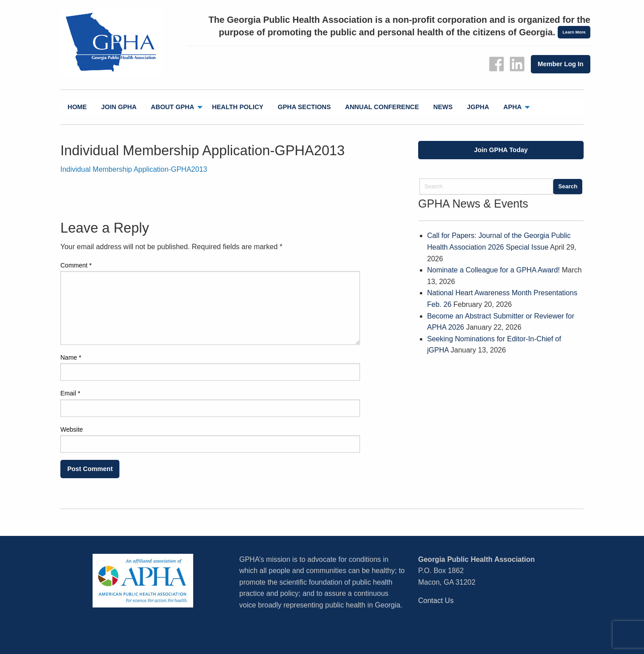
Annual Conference (382, 107)
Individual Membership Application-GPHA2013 (134, 169)
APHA (513, 107)
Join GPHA (119, 107)
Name (71, 357)
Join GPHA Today (501, 150)
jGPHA (478, 107)
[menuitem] (77, 107)
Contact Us (436, 601)
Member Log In (560, 64)
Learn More (574, 32)
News (443, 107)
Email (70, 393)
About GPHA (172, 107)
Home (77, 107)
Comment (76, 265)
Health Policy (238, 107)
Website (72, 429)
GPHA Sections (304, 107)
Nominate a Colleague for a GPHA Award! (494, 270)
